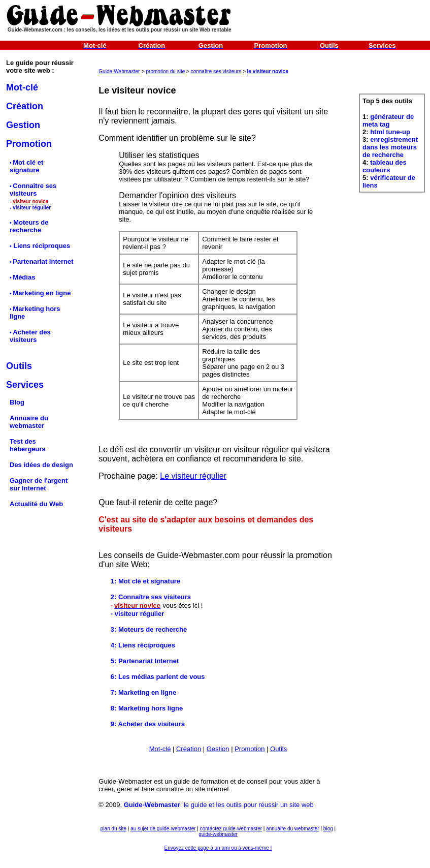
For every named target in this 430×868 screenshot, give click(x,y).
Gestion (23, 125)
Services (25, 385)
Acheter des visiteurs (30, 336)
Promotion (29, 144)
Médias (24, 277)
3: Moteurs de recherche (149, 629)
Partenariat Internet (43, 261)
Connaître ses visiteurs (33, 190)
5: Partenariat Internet (145, 661)
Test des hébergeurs (28, 445)
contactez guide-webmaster (231, 829)
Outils (278, 749)
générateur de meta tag (388, 120)
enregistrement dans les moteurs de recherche (390, 147)
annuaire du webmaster (293, 829)
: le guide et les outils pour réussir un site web (219, 805)
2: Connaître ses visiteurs (151, 597)
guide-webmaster (218, 834)
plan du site (113, 829)
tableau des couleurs (385, 166)
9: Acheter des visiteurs (148, 724)
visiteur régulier (32, 208)
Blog (17, 402)
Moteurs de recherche (29, 226)
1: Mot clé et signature (145, 581)
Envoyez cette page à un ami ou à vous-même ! (218, 848)
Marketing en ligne (42, 293)
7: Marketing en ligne (143, 692)
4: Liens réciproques (143, 645)
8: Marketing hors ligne (147, 708)
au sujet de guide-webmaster (163, 829)
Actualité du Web (36, 504)
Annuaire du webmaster (29, 422)
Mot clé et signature (26, 166)
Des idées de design (41, 465)
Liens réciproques (41, 246)
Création (25, 106)
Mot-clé (22, 87)
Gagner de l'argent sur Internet (39, 484)
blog (328, 829)
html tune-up (390, 132)
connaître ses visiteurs (216, 71)
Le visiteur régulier (193, 476)
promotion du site (166, 71)
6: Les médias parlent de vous (158, 677)
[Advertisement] (392, 250)
